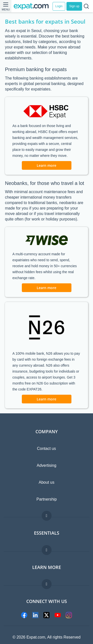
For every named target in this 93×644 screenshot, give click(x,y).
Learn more (46, 165)
